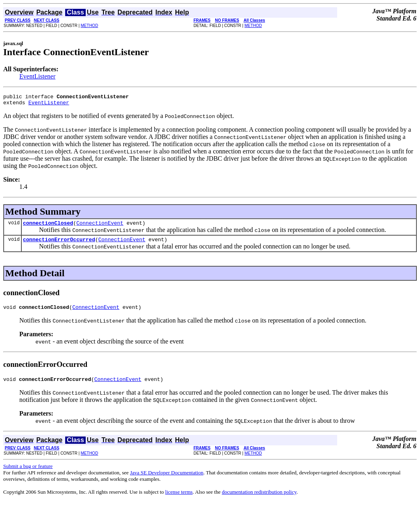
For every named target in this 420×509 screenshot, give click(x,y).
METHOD (90, 26)
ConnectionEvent (100, 226)
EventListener (37, 76)
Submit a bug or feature (28, 473)
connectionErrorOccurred (59, 244)
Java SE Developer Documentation (167, 480)
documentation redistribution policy (259, 499)
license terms (179, 499)
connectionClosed (48, 226)
